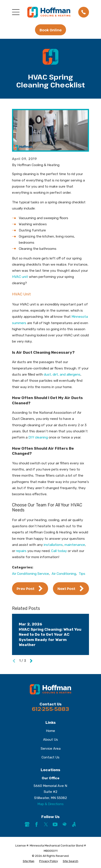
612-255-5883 (50, 709)
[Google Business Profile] (27, 824)
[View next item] (31, 661)
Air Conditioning (64, 574)
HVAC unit (20, 277)
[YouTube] (55, 824)
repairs (21, 551)
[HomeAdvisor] (64, 824)
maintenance (75, 545)
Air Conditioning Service (30, 574)
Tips (82, 574)
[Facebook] (37, 824)
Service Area (51, 748)
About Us (50, 739)
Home (50, 731)
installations (53, 545)
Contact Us (50, 757)
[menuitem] (29, 861)
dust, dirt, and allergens (62, 374)
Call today (59, 551)
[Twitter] (46, 824)
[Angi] (74, 824)
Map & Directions (50, 804)
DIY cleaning (38, 437)
